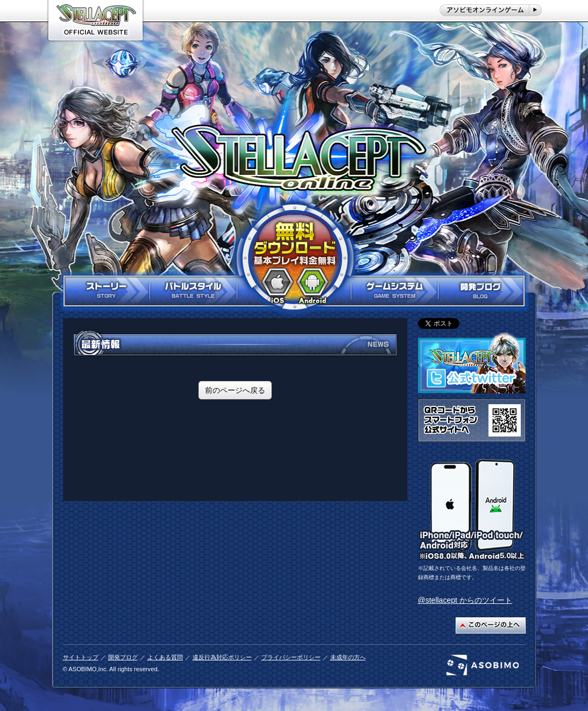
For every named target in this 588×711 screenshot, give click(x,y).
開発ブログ (123, 657)
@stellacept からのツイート (465, 600)
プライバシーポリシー (291, 657)
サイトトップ (81, 657)
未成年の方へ (348, 657)
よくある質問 (165, 657)
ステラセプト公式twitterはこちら (472, 363)
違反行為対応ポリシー (222, 657)
